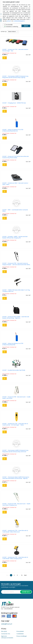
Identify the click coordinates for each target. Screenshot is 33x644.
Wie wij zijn (4, 631)
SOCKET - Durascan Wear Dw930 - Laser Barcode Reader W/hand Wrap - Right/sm (16, 317)
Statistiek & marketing (11, 27)
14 (22, 575)
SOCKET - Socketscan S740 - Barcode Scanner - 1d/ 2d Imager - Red (16, 50)
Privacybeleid (20, 631)
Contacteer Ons (6, 634)
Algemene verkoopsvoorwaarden (7, 637)
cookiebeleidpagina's (19, 21)
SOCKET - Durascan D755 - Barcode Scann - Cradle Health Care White (16, 398)
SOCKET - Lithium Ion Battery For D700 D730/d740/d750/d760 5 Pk (13, 130)
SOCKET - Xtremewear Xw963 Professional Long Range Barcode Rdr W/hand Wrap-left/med (15, 451)
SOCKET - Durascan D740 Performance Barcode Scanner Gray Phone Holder (16, 157)
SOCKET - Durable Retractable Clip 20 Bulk (14, 370)
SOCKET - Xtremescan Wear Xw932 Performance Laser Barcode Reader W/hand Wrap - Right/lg (16, 478)
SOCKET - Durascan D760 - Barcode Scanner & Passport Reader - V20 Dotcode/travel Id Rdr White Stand (16, 264)
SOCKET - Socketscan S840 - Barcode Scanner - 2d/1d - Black (16, 184)
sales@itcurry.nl (7, 624)
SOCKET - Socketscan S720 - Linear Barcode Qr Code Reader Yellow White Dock (15, 531)
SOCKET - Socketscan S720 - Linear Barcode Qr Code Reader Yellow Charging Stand (15, 558)
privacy (9, 21)
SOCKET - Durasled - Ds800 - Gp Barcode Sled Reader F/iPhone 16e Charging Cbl (15, 237)
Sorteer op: (4, 32)
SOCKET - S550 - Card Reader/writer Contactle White (15, 211)
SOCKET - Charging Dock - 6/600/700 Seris (14, 103)
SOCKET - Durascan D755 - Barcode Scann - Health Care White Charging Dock (16, 504)
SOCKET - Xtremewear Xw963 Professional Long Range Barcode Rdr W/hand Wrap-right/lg (15, 77)
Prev (8, 575)
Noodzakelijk (8, 25)
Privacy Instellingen (22, 636)
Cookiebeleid (20, 634)
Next (25, 575)
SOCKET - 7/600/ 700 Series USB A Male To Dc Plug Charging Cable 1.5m (16, 291)
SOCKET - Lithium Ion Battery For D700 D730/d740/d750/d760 (13, 344)
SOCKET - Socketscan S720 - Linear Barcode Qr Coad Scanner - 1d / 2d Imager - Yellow (15, 424)
